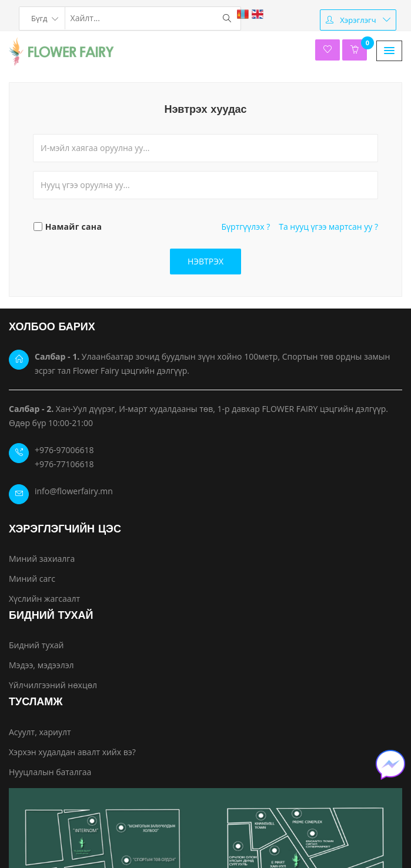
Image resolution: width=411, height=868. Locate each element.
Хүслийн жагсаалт (44, 599)
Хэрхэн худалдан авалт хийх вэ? (72, 752)
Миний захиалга (42, 559)
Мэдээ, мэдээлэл (41, 665)
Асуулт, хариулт (40, 732)
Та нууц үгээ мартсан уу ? (328, 227)
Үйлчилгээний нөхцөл (53, 685)
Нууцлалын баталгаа (50, 772)
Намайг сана (74, 227)
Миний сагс (32, 579)
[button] (389, 51)
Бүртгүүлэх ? (246, 227)
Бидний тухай (36, 645)
